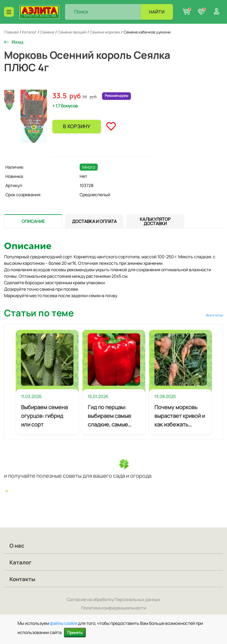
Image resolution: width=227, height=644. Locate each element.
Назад (17, 42)
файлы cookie (64, 623)
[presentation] (33, 221)
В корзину (77, 126)
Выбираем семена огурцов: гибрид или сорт (44, 416)
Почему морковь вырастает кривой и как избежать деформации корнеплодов (180, 416)
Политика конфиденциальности (114, 608)
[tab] (33, 221)
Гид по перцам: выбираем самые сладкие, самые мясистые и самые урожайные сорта (111, 416)
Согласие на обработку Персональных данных (113, 599)
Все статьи (215, 315)
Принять (75, 633)
